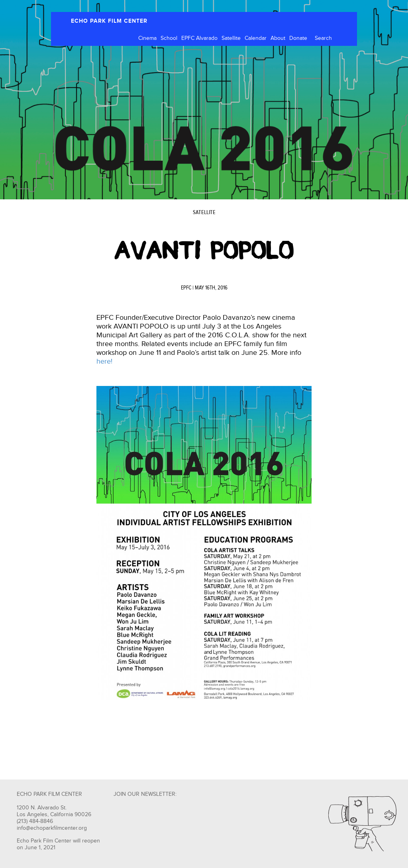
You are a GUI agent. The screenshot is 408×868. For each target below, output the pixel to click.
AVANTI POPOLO (204, 250)
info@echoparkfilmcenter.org (52, 828)
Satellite (231, 38)
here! (104, 361)
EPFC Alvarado (199, 38)
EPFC (186, 288)
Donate (298, 38)
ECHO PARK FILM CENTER (109, 21)
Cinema (147, 38)
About (278, 38)
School (169, 38)
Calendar (256, 38)
